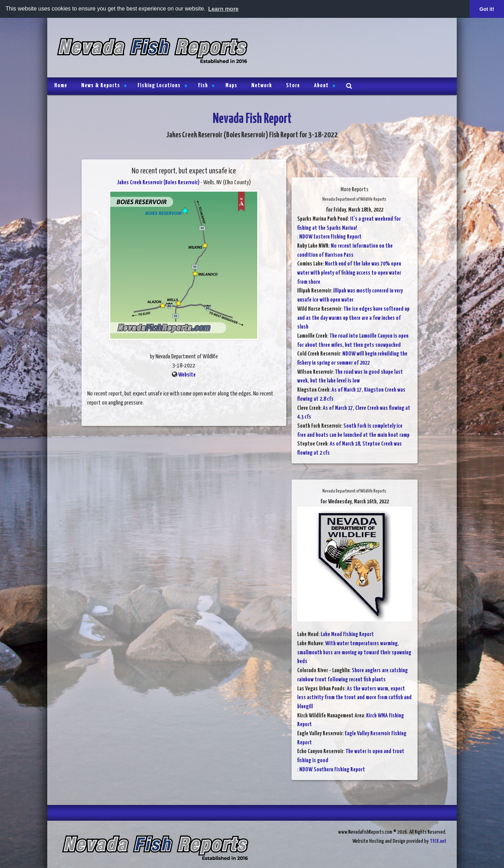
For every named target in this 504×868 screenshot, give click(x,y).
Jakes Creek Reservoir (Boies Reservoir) (158, 183)
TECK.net (438, 841)
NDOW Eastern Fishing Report (330, 237)
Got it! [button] (487, 9)
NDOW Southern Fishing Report (332, 770)
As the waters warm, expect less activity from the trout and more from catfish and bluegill (354, 698)
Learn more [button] (223, 9)
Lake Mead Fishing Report (347, 635)
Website (187, 375)
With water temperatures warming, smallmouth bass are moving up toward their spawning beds (354, 653)
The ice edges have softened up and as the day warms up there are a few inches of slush (353, 318)
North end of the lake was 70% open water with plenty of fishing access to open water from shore (349, 273)
